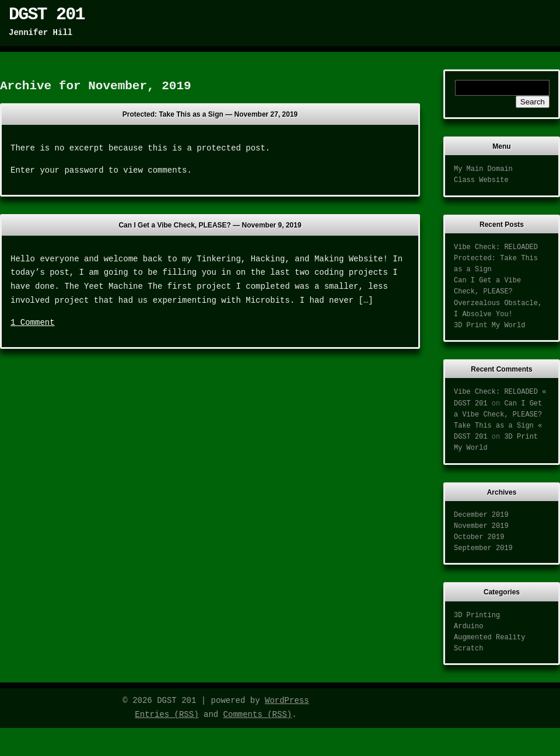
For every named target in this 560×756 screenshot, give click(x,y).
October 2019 (479, 537)
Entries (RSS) (167, 715)
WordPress (287, 701)
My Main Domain (483, 169)
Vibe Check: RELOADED (496, 247)
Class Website (481, 180)
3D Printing (477, 615)
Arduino (468, 626)
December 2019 (481, 515)
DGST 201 (47, 15)
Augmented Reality (489, 638)
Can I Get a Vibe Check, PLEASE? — (210, 225)
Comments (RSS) (258, 715)
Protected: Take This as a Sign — (210, 114)
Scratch (468, 649)
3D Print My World (489, 325)
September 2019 (483, 548)
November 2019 (481, 526)
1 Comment (33, 323)
